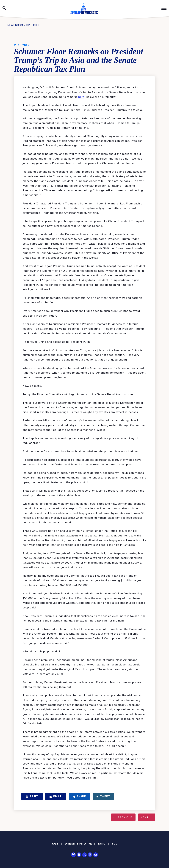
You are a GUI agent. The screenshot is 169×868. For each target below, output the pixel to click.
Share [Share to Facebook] (79, 796)
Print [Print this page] (32, 796)
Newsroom (15, 25)
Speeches (33, 25)
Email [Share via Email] (56, 796)
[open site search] (4, 8)
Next (145, 817)
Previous (125, 817)
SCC (115, 844)
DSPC (102, 844)
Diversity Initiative (78, 844)
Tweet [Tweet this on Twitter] (103, 796)
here (81, 97)
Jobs (55, 844)
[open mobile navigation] (164, 8)
